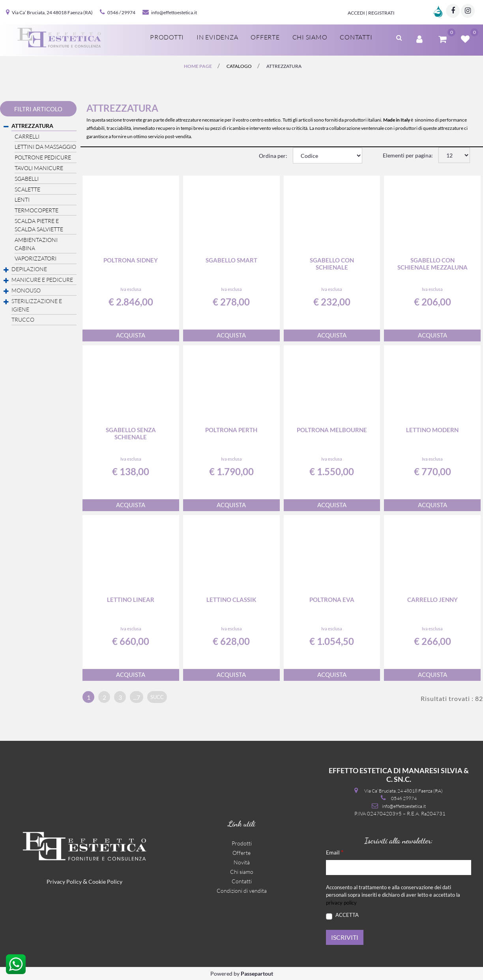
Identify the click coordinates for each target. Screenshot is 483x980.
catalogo (239, 66)
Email (335, 852)
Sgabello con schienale (332, 264)
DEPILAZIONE (29, 269)
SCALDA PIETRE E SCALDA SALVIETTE (39, 225)
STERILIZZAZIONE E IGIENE (37, 305)
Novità (242, 862)
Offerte (241, 853)
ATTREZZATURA (284, 66)
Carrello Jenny (432, 600)
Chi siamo (242, 872)
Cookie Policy (105, 882)
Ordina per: (273, 156)
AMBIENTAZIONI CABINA (36, 244)
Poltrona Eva (332, 600)
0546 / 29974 (121, 12)
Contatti (242, 881)
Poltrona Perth (231, 430)
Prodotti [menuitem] (167, 37)
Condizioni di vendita (242, 891)
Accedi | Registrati (371, 13)
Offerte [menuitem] (265, 37)
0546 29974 (404, 798)
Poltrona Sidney (131, 260)
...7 (137, 697)
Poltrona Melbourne (332, 430)
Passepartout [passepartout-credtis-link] (257, 973)
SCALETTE (27, 189)
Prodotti (242, 843)
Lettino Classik (231, 600)
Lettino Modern (432, 430)
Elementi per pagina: (408, 155)
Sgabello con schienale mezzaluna (432, 264)
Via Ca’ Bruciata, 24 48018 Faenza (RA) (52, 12)
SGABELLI (27, 179)
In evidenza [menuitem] (217, 37)
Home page (198, 66)
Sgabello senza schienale (131, 433)
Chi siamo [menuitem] (310, 37)
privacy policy (341, 903)
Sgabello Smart (231, 260)
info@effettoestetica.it (174, 12)
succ (157, 697)
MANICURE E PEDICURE (42, 280)
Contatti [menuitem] (356, 37)
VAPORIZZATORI (36, 258)
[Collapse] (6, 126)
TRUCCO (23, 319)
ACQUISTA (131, 335)
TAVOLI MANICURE (39, 168)
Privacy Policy (64, 882)
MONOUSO (26, 290)
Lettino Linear (131, 600)
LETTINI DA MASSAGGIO (45, 147)
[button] (345, 937)
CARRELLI (27, 136)
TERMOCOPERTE (37, 210)
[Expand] (6, 270)
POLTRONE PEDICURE (43, 157)
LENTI (22, 200)
